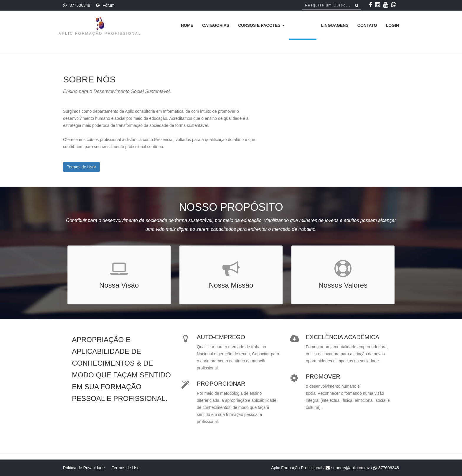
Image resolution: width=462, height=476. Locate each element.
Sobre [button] (303, 25)
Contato (367, 25)
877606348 (80, 5)
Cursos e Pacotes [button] (261, 25)
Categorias (216, 25)
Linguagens (335, 25)
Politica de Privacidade (84, 468)
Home (187, 25)
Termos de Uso (81, 167)
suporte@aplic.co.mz (350, 468)
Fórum (108, 5)
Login (392, 25)
